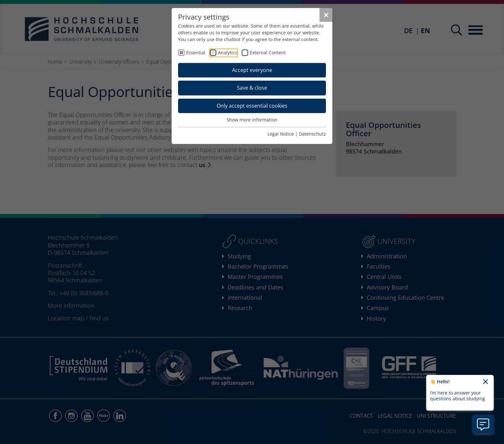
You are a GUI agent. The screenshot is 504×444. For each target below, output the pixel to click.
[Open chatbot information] (483, 424)
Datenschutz (312, 134)
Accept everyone (252, 70)
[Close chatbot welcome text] (486, 382)
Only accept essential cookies (252, 106)
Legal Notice (281, 134)
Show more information (252, 120)
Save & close (252, 88)
